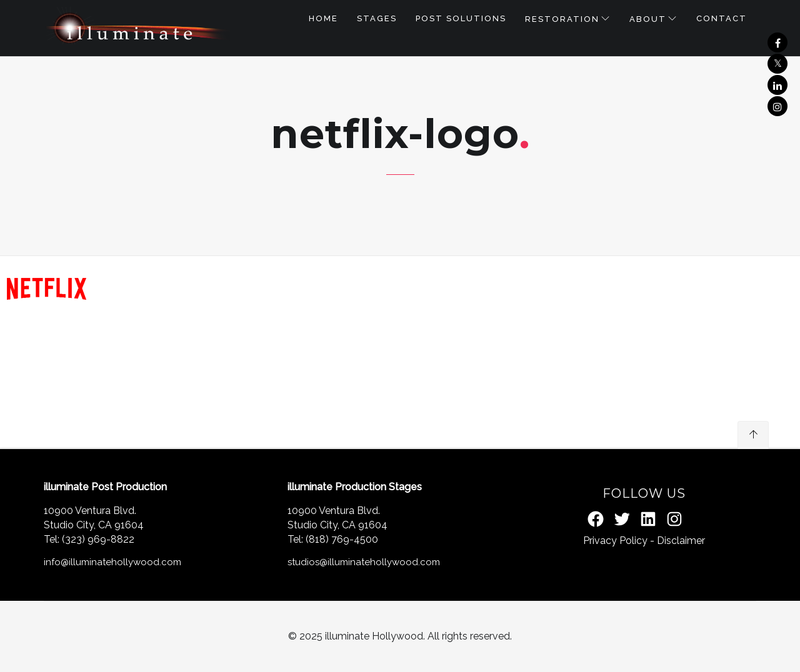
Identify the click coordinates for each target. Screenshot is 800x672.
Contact (722, 18)
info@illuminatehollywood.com (112, 562)
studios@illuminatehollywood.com (364, 562)
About (648, 19)
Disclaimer (681, 541)
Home (323, 18)
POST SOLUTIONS (461, 18)
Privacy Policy (615, 541)
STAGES (377, 18)
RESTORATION (562, 19)
